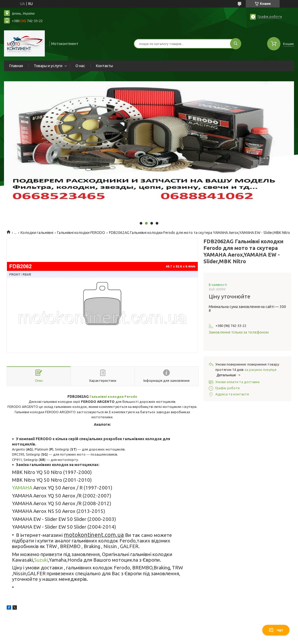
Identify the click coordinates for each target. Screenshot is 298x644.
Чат (276, 630)
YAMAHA (22, 488)
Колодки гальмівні (37, 233)
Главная (16, 66)
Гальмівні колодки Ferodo (113, 396)
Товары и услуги (48, 66)
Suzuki (41, 560)
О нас (80, 66)
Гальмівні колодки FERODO (81, 233)
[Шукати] (236, 44)
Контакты (104, 66)
